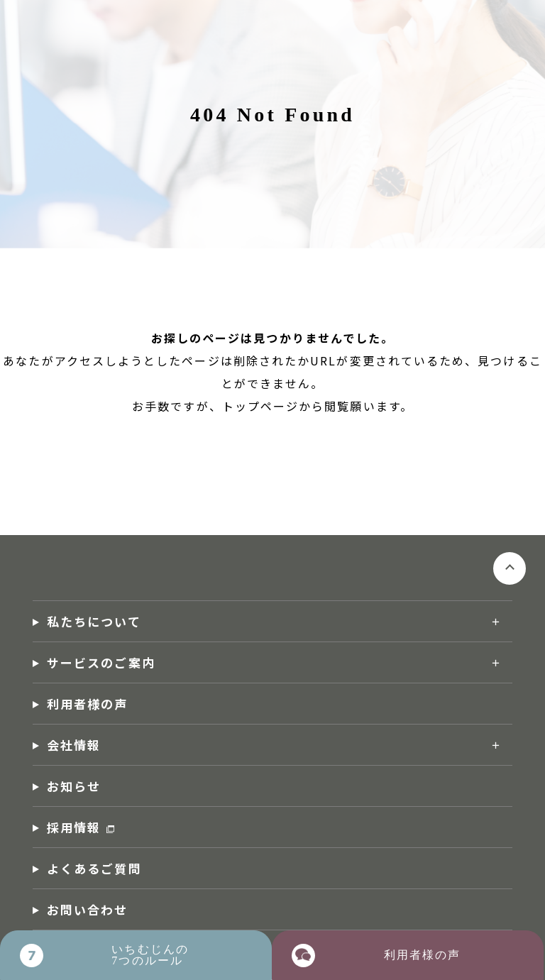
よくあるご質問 (94, 868)
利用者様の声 (87, 704)
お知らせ (74, 786)
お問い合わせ (87, 909)
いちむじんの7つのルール (150, 955)
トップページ (260, 406)
